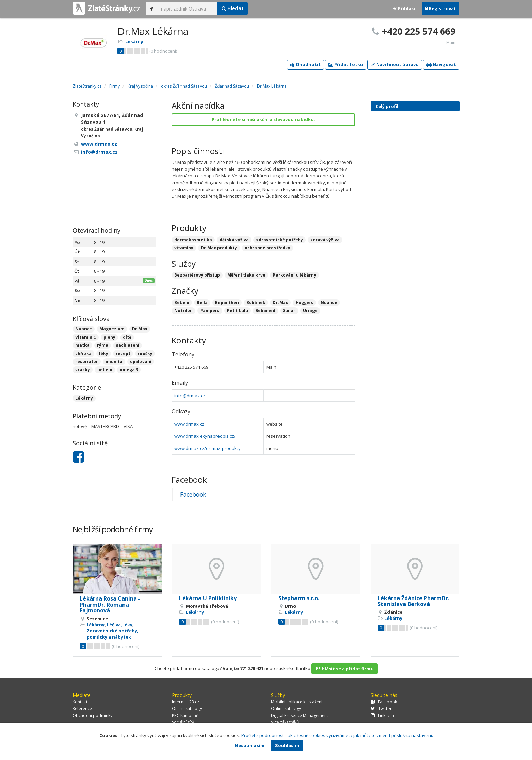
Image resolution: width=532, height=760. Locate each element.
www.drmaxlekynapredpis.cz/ (205, 436)
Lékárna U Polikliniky (208, 598)
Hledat (233, 8)
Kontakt (80, 702)
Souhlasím (287, 745)
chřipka (83, 353)
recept (123, 353)
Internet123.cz (186, 702)
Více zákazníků (285, 722)
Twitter (381, 709)
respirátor (87, 362)
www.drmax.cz (189, 424)
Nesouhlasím (250, 745)
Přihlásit (405, 8)
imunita (114, 362)
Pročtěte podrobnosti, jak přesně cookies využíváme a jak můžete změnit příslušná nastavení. (337, 735)
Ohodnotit (306, 64)
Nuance (84, 329)
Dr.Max (140, 329)
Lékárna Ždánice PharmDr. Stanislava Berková (413, 601)
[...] (187, 8)
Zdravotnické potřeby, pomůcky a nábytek (112, 634)
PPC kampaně (185, 715)
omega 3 (129, 370)
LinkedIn (382, 715)
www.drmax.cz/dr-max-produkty (207, 448)
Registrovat (441, 8)
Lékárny (134, 41)
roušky (145, 353)
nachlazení (128, 345)
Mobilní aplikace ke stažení (297, 702)
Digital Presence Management (300, 715)
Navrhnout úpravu (395, 64)
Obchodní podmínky (92, 715)
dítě (127, 337)
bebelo (105, 370)
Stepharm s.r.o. (299, 598)
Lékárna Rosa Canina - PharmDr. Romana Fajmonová (110, 604)
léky (104, 353)
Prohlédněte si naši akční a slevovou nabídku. (263, 119)
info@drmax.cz (190, 396)
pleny (109, 337)
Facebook (193, 494)
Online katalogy (187, 709)
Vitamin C (86, 337)
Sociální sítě (183, 722)
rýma (103, 345)
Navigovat (441, 64)
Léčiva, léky (120, 625)
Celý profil (387, 106)
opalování (141, 362)
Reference (82, 709)
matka (82, 345)
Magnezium (112, 329)
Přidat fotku (346, 64)
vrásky (83, 370)
